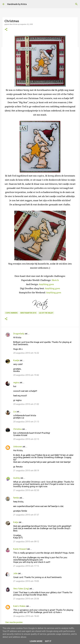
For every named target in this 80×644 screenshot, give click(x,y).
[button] (6, 30)
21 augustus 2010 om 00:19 (26, 470)
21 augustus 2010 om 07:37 (26, 515)
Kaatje (16, 360)
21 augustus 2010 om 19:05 (26, 581)
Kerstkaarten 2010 (28, 313)
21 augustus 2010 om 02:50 (26, 490)
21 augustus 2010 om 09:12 (26, 541)
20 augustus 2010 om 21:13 (26, 422)
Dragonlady (19, 334)
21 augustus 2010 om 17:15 (26, 566)
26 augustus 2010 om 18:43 (26, 616)
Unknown (18, 447)
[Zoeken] (76, 4)
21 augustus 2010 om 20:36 (26, 599)
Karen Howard (20, 549)
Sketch (55, 280)
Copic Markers (12, 313)
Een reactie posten (14, 622)
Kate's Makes (19, 606)
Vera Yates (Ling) (21, 589)
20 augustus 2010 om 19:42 (26, 375)
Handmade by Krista (17, 4)
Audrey (17, 478)
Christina (17, 429)
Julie (15, 573)
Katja (16, 522)
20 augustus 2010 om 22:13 (26, 439)
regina (16, 382)
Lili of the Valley (46, 313)
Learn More (36, 641)
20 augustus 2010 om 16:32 (26, 353)
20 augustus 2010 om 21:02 (26, 404)
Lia (15, 412)
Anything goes (46, 284)
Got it (48, 641)
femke (16, 498)
